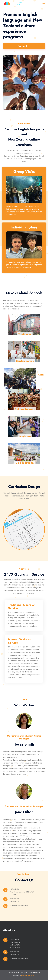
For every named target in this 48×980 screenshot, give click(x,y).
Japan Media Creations (28, 975)
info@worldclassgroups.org (19, 905)
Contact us (24, 46)
